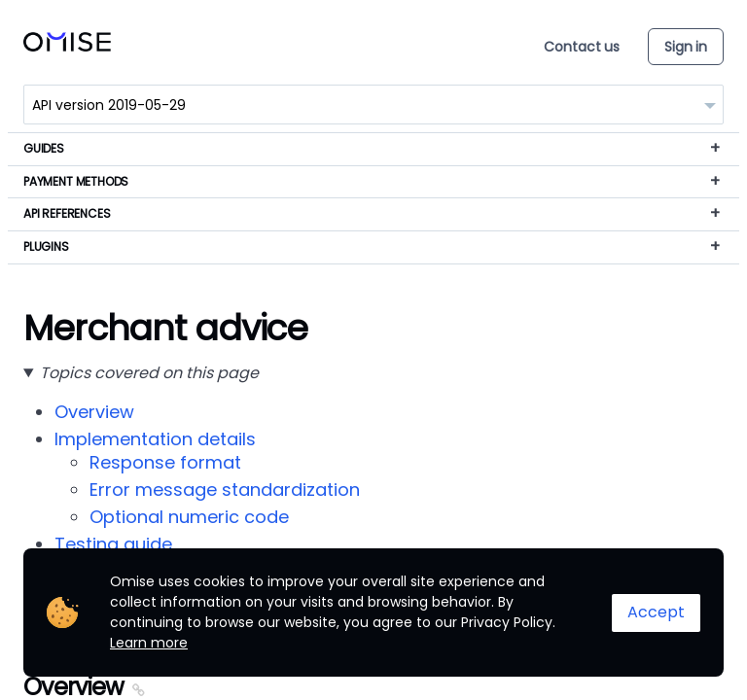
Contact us (582, 47)
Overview (94, 412)
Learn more (149, 643)
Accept (656, 612)
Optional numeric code (189, 517)
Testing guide (113, 544)
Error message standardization (225, 490)
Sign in (686, 47)
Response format (165, 462)
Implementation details (155, 439)
